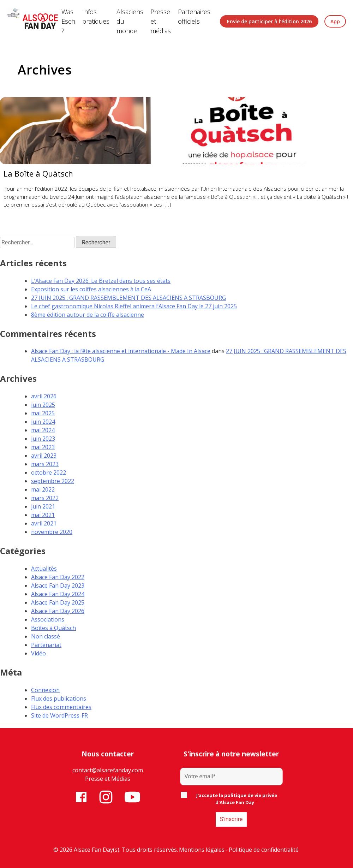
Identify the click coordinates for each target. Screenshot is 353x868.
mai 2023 (43, 447)
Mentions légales (202, 850)
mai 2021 (43, 515)
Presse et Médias (108, 779)
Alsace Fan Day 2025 (58, 602)
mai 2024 (43, 430)
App (335, 21)
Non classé (46, 636)
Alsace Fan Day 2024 (58, 594)
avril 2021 (44, 523)
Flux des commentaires (61, 707)
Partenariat (46, 645)
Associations (48, 619)
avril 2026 (44, 396)
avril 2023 (44, 456)
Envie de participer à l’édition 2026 (269, 21)
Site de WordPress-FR (59, 715)
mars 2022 (45, 498)
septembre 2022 (53, 481)
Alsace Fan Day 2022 (58, 577)
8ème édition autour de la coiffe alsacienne (88, 315)
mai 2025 (43, 413)
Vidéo (38, 653)
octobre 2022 (49, 472)
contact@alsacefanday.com (108, 770)
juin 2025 (43, 405)
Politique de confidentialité (264, 850)
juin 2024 (43, 422)
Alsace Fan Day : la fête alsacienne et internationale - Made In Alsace (121, 351)
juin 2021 (43, 506)
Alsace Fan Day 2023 (58, 585)
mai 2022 (43, 489)
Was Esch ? (68, 21)
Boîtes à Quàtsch (53, 628)
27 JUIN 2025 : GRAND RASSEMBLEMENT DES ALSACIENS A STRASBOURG (128, 298)
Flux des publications (59, 698)
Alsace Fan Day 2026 (58, 611)
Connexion (45, 690)
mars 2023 (45, 464)
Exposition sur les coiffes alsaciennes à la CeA (91, 289)
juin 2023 (43, 439)
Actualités (44, 569)
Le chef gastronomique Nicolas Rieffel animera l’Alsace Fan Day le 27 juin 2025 (134, 306)
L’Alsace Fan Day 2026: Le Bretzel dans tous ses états (101, 281)
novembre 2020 (52, 532)
